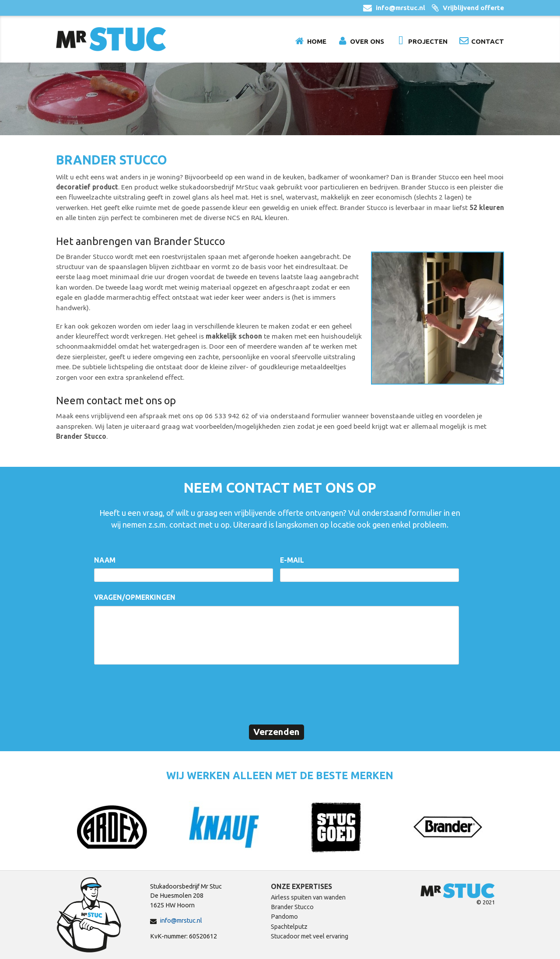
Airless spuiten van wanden (308, 897)
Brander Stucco (292, 907)
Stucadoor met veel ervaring (310, 936)
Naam (105, 560)
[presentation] (161, 693)
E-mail (292, 560)
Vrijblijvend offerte (473, 8)
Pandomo (284, 917)
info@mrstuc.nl (401, 8)
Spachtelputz (289, 927)
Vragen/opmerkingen (135, 597)
